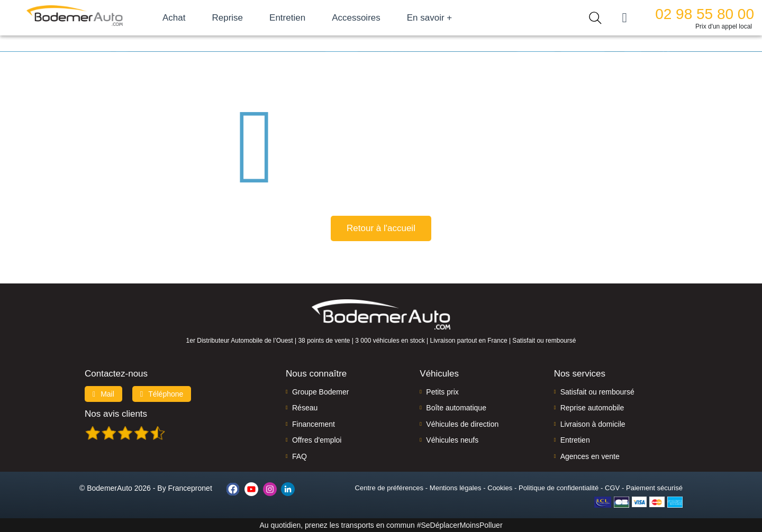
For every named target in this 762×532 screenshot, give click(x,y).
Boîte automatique (456, 408)
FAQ (300, 456)
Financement (314, 424)
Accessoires (356, 18)
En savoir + (430, 18)
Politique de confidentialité (559, 488)
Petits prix (442, 392)
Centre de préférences (389, 488)
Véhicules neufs (452, 440)
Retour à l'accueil (381, 228)
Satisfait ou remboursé (597, 392)
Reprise (227, 18)
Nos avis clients (116, 414)
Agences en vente (590, 456)
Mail (103, 394)
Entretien (287, 18)
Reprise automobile (592, 408)
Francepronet (190, 488)
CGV (612, 488)
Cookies (500, 488)
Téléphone (162, 394)
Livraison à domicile (593, 424)
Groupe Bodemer (320, 392)
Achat (174, 18)
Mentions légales (456, 488)
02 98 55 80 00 (705, 14)
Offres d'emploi (317, 440)
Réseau (305, 408)
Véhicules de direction (462, 424)
